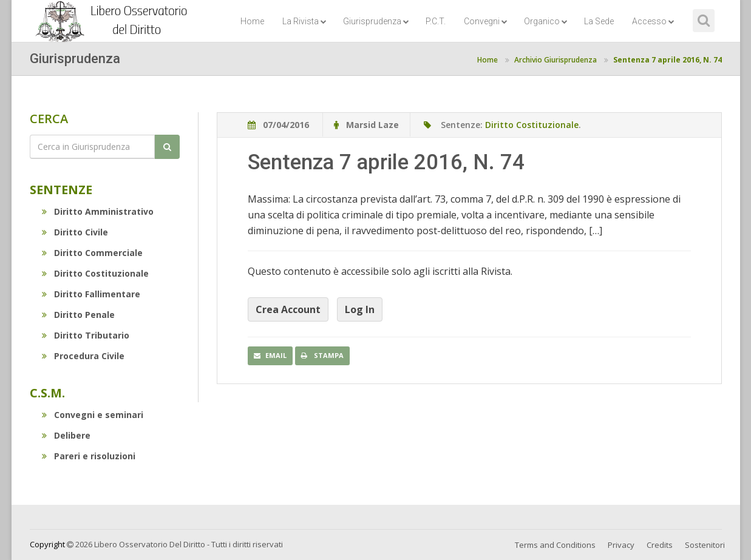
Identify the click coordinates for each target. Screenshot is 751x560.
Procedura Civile (83, 356)
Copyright (47, 544)
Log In (360, 309)
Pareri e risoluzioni (89, 456)
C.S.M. (47, 393)
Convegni (486, 21)
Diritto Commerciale (92, 253)
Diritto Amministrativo (98, 211)
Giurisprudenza (376, 21)
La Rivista (304, 21)
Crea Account (288, 309)
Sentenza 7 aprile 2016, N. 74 (668, 60)
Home (252, 21)
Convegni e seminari (93, 415)
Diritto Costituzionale (95, 273)
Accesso (653, 21)
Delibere (66, 435)
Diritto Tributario (86, 335)
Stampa (322, 355)
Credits (660, 545)
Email (270, 355)
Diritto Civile (75, 232)
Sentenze (61, 190)
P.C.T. (436, 21)
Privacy (621, 545)
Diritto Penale (78, 315)
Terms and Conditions (555, 545)
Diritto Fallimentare (91, 294)
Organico (546, 21)
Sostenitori (705, 545)
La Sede (599, 21)
